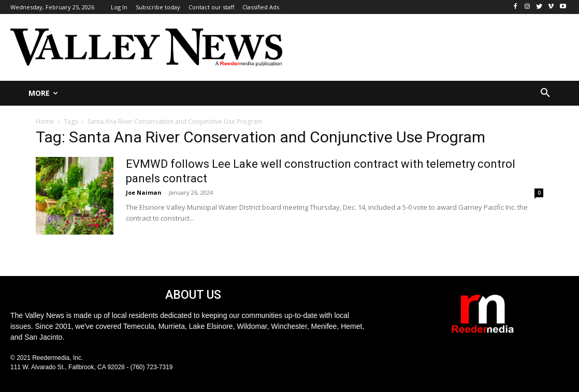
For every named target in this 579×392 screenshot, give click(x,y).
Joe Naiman (144, 192)
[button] (545, 93)
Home (45, 121)
